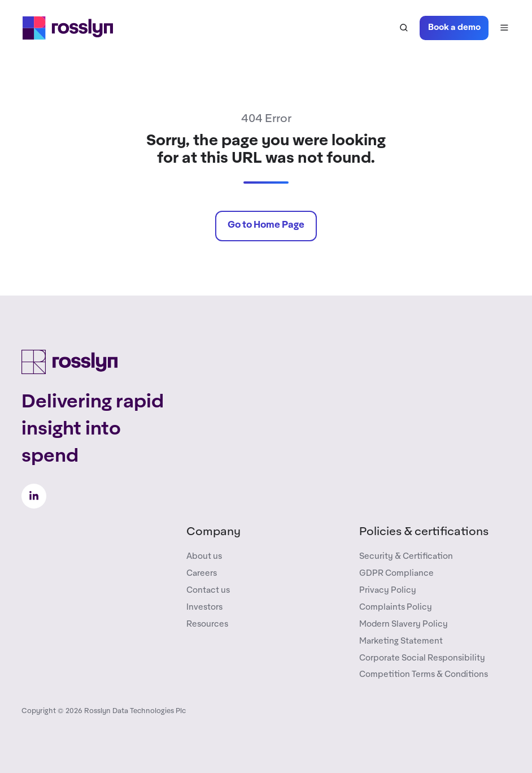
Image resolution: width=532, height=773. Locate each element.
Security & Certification (406, 556)
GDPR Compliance (396, 573)
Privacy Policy (388, 590)
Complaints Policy (396, 607)
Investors (204, 607)
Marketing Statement (401, 641)
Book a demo (454, 27)
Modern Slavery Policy (404, 624)
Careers (202, 573)
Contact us (208, 590)
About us (204, 556)
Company (213, 532)
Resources (207, 624)
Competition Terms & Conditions (424, 674)
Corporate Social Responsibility (422, 658)
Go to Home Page (266, 225)
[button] (404, 28)
